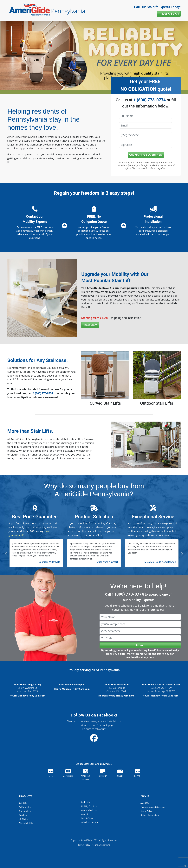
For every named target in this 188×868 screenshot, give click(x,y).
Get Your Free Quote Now (146, 155)
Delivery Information (150, 815)
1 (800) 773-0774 (169, 14)
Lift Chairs (23, 819)
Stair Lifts (23, 803)
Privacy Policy (84, 845)
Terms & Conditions (101, 845)
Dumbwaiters (25, 811)
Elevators (23, 815)
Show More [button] (90, 325)
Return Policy (146, 811)
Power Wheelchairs (90, 810)
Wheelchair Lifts (26, 823)
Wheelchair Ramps (90, 822)
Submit (140, 645)
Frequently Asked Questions (153, 807)
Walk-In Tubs (87, 818)
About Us (145, 803)
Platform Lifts (25, 807)
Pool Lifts (85, 814)
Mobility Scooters (89, 806)
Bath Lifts (85, 802)
